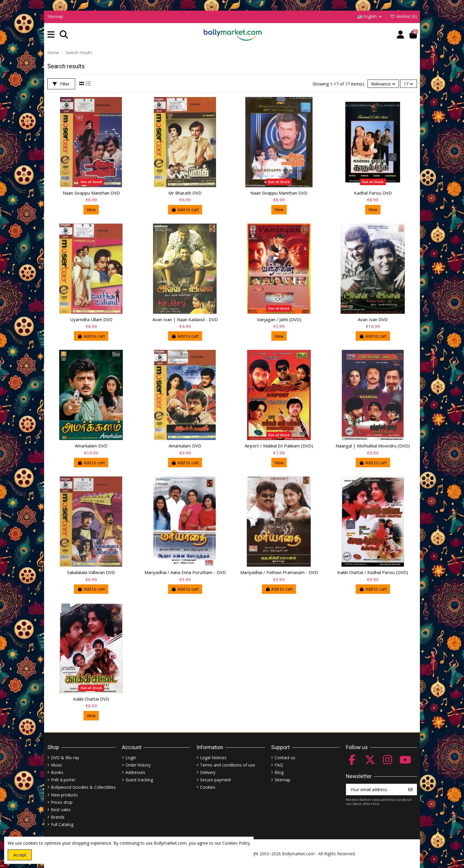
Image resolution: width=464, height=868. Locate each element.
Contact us (285, 758)
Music (57, 765)
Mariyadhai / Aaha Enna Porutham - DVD (185, 572)
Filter (61, 84)
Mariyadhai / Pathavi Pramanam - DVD (279, 572)
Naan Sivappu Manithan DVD (91, 193)
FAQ (279, 765)
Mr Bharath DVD (185, 193)
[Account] (401, 35)
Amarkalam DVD (91, 446)
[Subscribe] (410, 790)
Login (131, 758)
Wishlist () (403, 16)
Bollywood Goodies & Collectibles (83, 787)
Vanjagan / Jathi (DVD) (279, 319)
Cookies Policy (236, 843)
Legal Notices (213, 758)
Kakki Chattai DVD (91, 699)
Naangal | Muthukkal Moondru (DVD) (373, 446)
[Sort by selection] (383, 84)
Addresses (135, 772)
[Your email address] (375, 790)
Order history (138, 765)
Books (57, 772)
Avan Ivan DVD (373, 319)
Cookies (208, 787)
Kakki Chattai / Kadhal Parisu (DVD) (373, 572)
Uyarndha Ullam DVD (91, 319)
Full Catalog (62, 824)
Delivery (208, 772)
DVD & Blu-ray (65, 758)
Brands (58, 817)
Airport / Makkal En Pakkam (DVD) (279, 446)
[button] (51, 35)
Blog (279, 772)
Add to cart (185, 210)
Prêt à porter (63, 780)
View (91, 210)
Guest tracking (139, 780)
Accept (20, 855)
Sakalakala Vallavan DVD (91, 572)
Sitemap (55, 16)
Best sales (61, 810)
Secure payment (216, 780)
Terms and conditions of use (228, 765)
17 (408, 84)
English (370, 16)
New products (64, 795)
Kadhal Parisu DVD (373, 193)
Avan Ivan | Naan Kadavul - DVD (185, 319)
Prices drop (62, 802)
